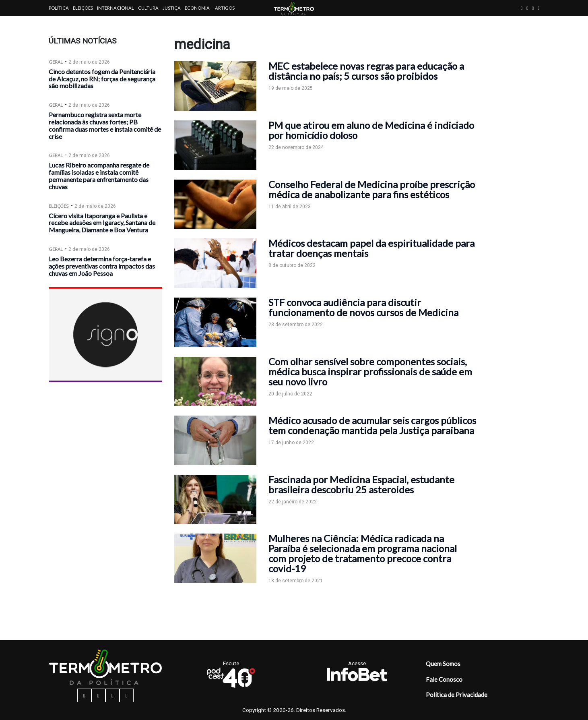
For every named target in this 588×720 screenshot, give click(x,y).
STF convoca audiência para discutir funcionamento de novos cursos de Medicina (363, 307)
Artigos (225, 8)
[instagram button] (527, 8)
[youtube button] (538, 8)
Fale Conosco (444, 679)
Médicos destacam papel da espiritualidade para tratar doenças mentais (371, 248)
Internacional (116, 8)
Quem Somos (443, 664)
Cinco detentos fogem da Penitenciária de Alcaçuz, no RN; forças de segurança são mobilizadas (102, 79)
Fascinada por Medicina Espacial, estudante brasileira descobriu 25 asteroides (361, 484)
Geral (56, 62)
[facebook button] (522, 8)
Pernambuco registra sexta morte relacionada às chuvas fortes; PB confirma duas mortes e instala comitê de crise (105, 125)
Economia (197, 8)
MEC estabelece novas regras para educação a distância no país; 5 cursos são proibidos (366, 71)
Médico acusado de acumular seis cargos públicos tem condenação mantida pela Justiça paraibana (372, 425)
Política (59, 8)
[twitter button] (533, 8)
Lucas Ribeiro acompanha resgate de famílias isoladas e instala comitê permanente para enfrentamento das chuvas (99, 176)
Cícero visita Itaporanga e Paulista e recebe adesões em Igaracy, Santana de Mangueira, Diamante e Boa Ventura (102, 223)
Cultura (148, 8)
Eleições (83, 8)
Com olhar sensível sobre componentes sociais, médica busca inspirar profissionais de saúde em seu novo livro (370, 371)
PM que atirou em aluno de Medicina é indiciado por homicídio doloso (371, 130)
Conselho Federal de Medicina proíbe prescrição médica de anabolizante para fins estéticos (372, 189)
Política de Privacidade (457, 695)
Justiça (172, 8)
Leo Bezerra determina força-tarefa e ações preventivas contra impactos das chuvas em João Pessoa (102, 266)
